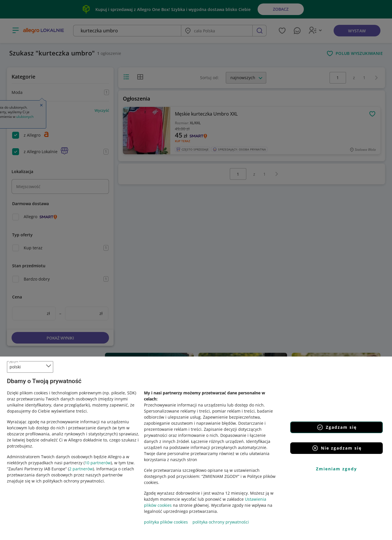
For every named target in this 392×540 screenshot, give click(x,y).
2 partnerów (81, 469)
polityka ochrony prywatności (221, 522)
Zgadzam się (337, 427)
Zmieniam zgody (336, 469)
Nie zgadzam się (337, 448)
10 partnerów (98, 463)
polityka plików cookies (166, 522)
